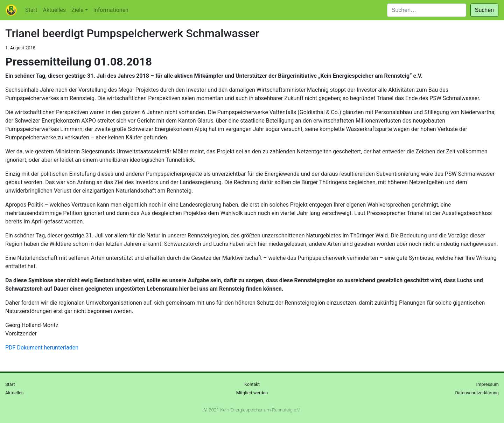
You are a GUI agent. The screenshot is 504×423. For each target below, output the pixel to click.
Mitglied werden (252, 393)
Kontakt (252, 384)
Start (31, 10)
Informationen (111, 10)
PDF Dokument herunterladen (42, 348)
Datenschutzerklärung (477, 393)
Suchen (484, 10)
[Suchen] (427, 10)
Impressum (488, 384)
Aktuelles (54, 10)
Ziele (77, 10)
